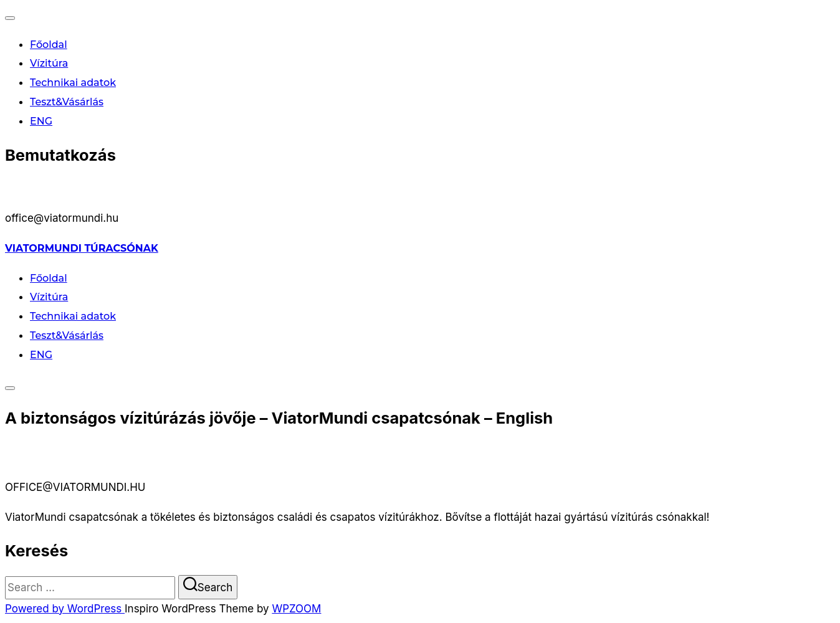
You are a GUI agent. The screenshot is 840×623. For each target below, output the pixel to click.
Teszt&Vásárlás (67, 102)
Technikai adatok (73, 83)
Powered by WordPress (65, 609)
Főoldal (49, 45)
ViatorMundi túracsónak (82, 248)
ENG (41, 121)
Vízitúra (49, 63)
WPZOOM (296, 609)
